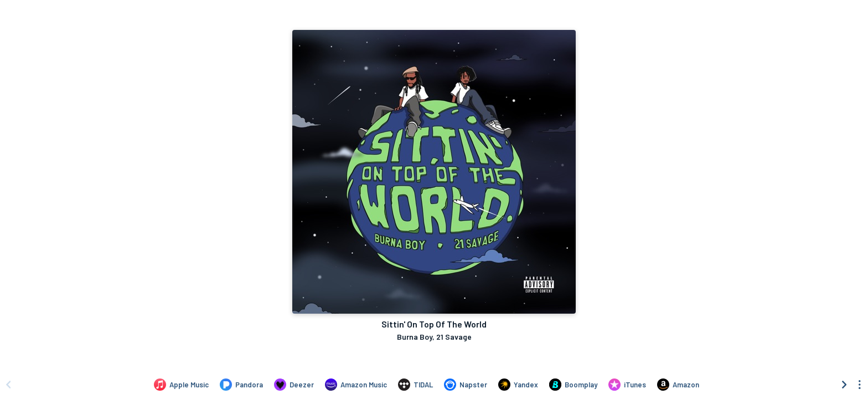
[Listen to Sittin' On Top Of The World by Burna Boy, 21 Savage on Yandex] (518, 385)
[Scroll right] (844, 385)
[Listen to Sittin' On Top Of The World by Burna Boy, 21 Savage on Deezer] (294, 385)
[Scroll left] (8, 385)
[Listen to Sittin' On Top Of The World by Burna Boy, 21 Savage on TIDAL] (415, 385)
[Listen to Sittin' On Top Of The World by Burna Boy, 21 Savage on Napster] (466, 385)
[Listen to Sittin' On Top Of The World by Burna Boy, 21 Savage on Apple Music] (181, 385)
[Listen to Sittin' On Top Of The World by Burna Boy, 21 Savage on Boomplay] (573, 385)
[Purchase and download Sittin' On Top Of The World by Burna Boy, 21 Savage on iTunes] (627, 385)
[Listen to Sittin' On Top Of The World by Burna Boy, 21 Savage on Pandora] (241, 385)
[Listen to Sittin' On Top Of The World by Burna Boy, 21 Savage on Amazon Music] (356, 385)
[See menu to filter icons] (860, 385)
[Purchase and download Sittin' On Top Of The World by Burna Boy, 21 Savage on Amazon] (678, 385)
